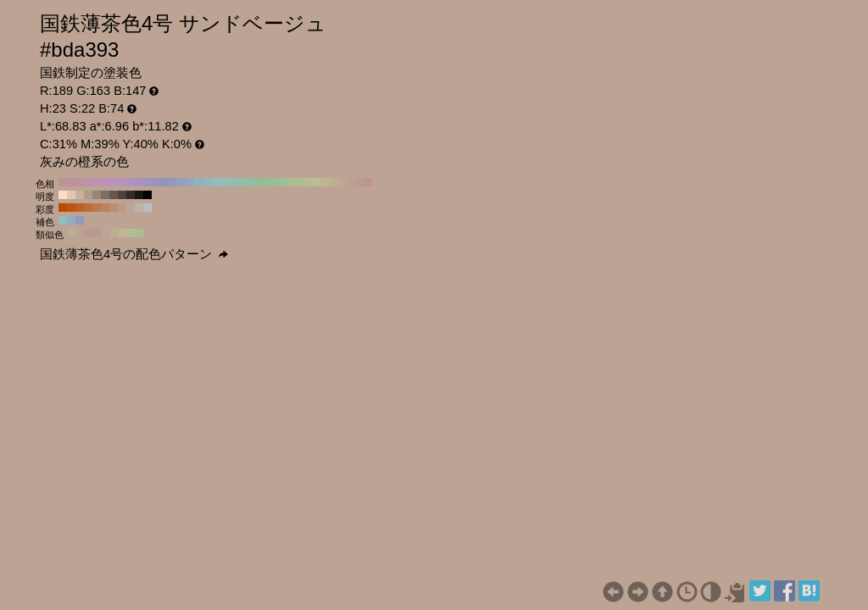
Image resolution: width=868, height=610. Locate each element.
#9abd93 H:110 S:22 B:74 (275, 182)
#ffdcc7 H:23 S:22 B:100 (63, 195)
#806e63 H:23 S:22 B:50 (105, 195)
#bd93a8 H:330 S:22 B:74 (88, 182)
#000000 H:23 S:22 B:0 (147, 195)
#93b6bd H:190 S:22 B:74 (207, 182)
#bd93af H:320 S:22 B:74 (97, 182)
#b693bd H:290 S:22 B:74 (122, 182)
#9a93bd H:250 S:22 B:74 (156, 182)
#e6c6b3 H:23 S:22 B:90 (71, 195)
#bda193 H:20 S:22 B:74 (351, 182)
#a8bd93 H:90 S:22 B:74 (292, 182)
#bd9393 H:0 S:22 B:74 (368, 182)
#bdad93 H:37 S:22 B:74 (72, 233)
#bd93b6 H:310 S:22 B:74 (105, 182)
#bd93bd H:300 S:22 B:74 (114, 182)
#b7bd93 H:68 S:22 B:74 (131, 233)
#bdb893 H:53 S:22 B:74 (123, 233)
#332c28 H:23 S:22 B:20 (131, 195)
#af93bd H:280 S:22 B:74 (131, 182)
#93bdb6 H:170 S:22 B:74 (224, 182)
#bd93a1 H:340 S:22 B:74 (80, 182)
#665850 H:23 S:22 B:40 (114, 195)
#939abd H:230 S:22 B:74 (173, 182)
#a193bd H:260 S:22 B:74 (147, 182)
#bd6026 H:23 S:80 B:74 (80, 208)
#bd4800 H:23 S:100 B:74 (63, 208)
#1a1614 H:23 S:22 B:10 (139, 195)
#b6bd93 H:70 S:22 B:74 (309, 182)
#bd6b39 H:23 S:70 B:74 (88, 208)
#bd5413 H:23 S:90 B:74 (71, 208)
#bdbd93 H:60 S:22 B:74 (317, 182)
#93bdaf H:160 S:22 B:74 (232, 182)
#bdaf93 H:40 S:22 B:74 (334, 182)
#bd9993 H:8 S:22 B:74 (97, 233)
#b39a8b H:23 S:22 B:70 (88, 195)
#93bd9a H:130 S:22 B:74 (258, 182)
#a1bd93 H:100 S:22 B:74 (283, 182)
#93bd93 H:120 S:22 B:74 (266, 182)
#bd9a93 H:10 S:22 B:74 (359, 182)
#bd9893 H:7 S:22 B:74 (89, 233)
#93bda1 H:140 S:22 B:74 (249, 182)
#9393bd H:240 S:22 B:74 (164, 182)
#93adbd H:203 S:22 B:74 (71, 220)
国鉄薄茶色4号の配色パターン (134, 254)
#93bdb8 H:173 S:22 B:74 (63, 220)
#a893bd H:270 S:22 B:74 (139, 182)
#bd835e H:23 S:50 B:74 (105, 208)
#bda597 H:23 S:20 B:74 (131, 208)
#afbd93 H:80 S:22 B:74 (300, 182)
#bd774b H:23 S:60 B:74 (97, 208)
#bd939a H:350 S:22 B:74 (71, 182)
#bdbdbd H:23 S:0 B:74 (147, 208)
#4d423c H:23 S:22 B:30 (122, 195)
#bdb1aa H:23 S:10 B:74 (139, 208)
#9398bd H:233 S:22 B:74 (80, 220)
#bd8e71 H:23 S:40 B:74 (114, 208)
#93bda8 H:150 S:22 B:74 (241, 182)
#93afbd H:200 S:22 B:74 (198, 182)
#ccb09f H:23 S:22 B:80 (80, 195)
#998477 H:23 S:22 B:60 (97, 195)
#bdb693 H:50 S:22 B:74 (325, 182)
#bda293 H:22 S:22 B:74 (81, 233)
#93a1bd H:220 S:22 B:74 (181, 182)
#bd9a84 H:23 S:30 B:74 (122, 208)
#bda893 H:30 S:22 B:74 (342, 182)
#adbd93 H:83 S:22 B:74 (140, 233)
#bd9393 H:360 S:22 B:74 (63, 182)
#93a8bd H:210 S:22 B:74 (190, 182)
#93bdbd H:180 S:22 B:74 (215, 182)
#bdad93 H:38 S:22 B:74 (114, 233)
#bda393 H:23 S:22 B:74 (106, 233)
